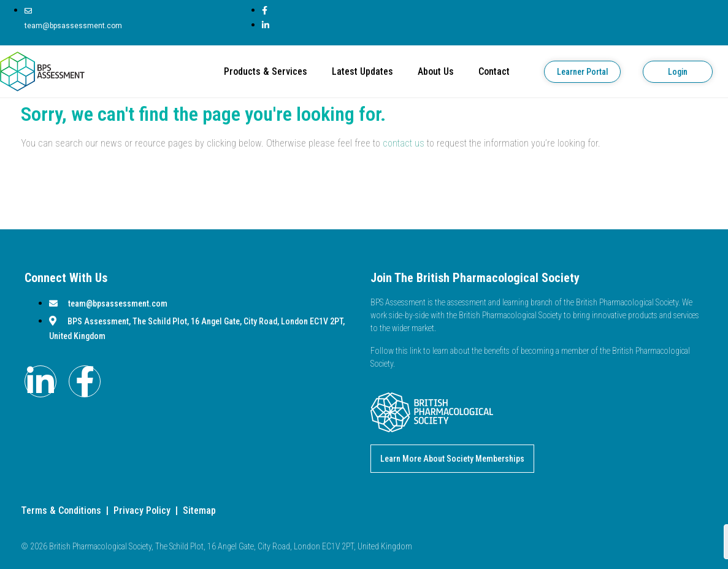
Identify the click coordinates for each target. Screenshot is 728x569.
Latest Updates (362, 71)
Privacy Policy (142, 510)
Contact (494, 71)
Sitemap (199, 510)
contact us (404, 143)
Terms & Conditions (61, 510)
